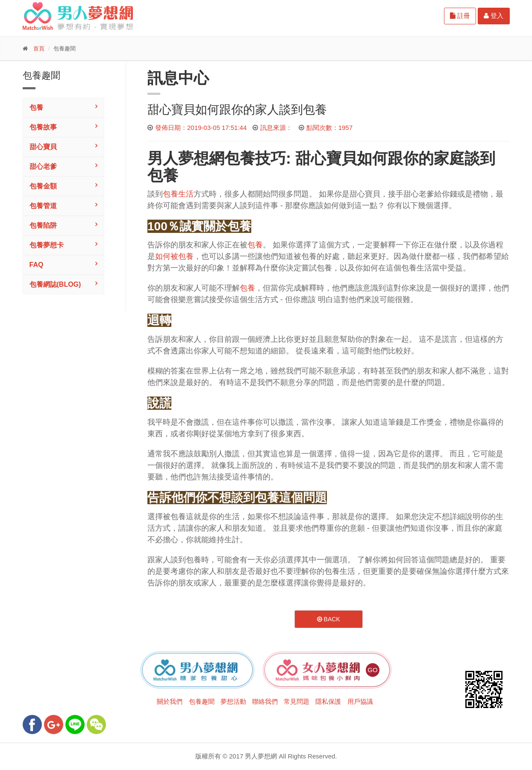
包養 (36, 107)
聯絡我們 (265, 701)
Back (329, 619)
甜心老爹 (43, 166)
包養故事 (43, 127)
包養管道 (43, 206)
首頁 (39, 48)
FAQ (37, 265)
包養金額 (43, 186)
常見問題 (297, 701)
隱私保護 (328, 701)
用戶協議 (360, 701)
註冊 (460, 16)
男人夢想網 (186, 158)
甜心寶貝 (43, 147)
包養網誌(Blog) (55, 284)
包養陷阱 (43, 225)
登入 (494, 16)
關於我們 (170, 701)
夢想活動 (233, 701)
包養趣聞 (202, 701)
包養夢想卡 (47, 245)
